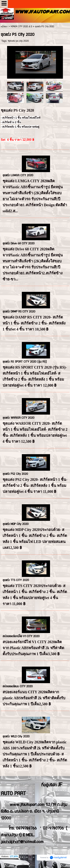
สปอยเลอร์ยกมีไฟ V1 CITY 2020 (21, 636)
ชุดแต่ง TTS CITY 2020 (16, 580)
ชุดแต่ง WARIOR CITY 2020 (18, 418)
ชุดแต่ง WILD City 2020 (16, 737)
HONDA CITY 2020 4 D (21, 27)
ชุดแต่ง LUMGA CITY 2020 (18, 175)
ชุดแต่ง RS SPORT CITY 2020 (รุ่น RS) (25, 362)
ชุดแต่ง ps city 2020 (18, 41)
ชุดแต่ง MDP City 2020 (16, 524)
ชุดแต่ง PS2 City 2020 (15, 474)
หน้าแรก (4, 27)
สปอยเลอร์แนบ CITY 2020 (18, 686)
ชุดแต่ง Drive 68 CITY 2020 (19, 244)
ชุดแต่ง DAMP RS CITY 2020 (19, 312)
